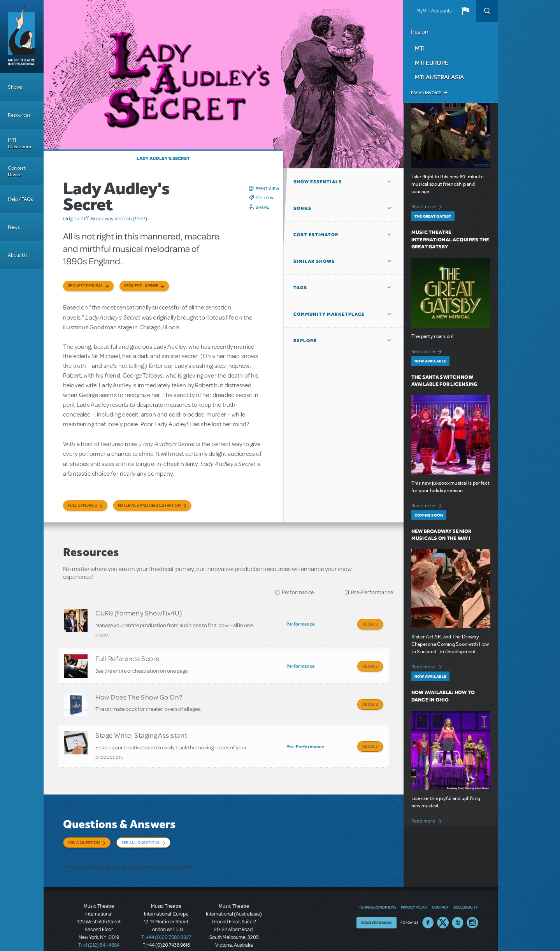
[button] (465, 11)
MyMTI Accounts (434, 11)
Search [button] (487, 11)
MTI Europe (432, 63)
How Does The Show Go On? (139, 690)
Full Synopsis (82, 505)
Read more (428, 206)
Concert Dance (17, 171)
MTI (420, 48)
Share (262, 207)
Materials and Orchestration (149, 505)
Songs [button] (302, 208)
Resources (19, 115)
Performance (298, 592)
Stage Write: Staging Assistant (141, 725)
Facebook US (428, 901)
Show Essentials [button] (318, 182)
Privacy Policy (414, 886)
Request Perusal (85, 286)
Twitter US (443, 901)
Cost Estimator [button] (316, 235)
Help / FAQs (20, 199)
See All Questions (140, 829)
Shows (15, 87)
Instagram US (472, 901)
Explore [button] (305, 341)
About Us (18, 255)
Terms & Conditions (377, 886)
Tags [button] (300, 288)
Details (370, 624)
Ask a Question (84, 829)
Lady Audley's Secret (163, 158)
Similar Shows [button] (314, 261)
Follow (265, 198)
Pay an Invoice (426, 93)
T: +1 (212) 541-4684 (99, 924)
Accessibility (465, 886)
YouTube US (458, 901)
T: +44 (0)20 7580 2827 (166, 916)
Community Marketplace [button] (329, 314)
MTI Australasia (439, 77)
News (14, 227)
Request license (141, 286)
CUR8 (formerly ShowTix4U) (139, 613)
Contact (440, 886)
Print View (268, 188)
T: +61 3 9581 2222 (234, 932)
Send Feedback (377, 901)
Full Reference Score (127, 655)
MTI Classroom (19, 143)
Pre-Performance (372, 592)
